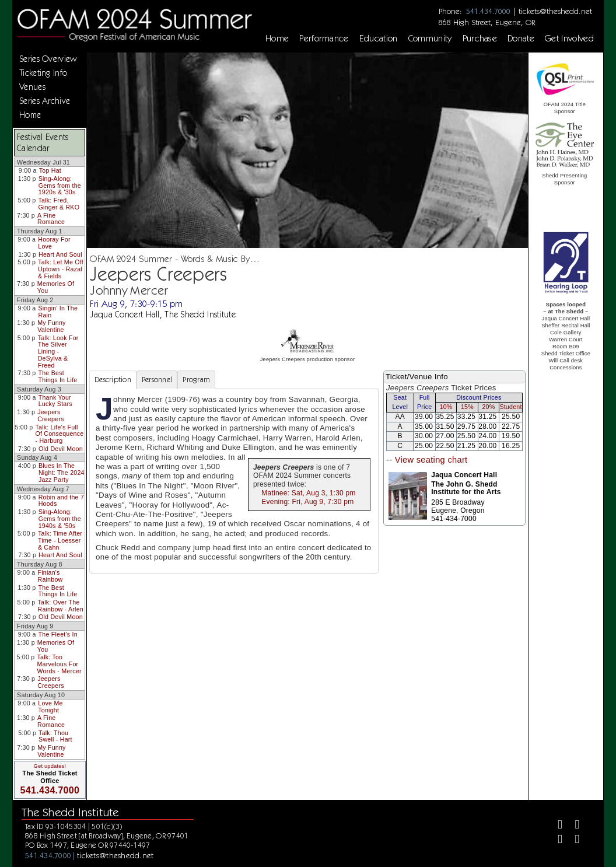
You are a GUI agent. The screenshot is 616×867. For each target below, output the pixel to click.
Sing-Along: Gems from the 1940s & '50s (60, 518)
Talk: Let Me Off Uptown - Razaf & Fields (61, 269)
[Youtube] (573, 840)
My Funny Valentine (52, 326)
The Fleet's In (58, 634)
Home (277, 39)
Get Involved (569, 39)
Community (430, 39)
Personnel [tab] (157, 380)
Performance (324, 39)
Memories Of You (56, 287)
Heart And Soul (60, 254)
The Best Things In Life (58, 376)
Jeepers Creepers (51, 415)
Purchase (480, 39)
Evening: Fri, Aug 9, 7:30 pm (307, 502)
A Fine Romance (51, 219)
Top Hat (50, 170)
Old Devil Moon (61, 449)
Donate (521, 39)
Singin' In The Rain (58, 312)
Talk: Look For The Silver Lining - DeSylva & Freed (58, 352)
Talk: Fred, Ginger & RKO (59, 204)
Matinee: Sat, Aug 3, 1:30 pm (308, 493)
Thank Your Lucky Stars (55, 401)
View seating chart (431, 460)
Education (379, 39)
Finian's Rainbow (50, 576)
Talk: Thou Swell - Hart (55, 736)
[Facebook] (555, 826)
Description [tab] (113, 380)
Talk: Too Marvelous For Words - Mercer (59, 664)
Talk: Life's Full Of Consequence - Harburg (59, 434)
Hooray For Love (54, 243)
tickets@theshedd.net (555, 11)
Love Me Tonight (50, 707)
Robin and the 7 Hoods (61, 501)
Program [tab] (196, 380)
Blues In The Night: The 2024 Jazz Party (62, 472)
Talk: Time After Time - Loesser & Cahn (60, 540)
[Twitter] (573, 826)
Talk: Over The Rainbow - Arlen (60, 606)
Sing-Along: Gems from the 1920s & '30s (60, 185)
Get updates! (50, 766)
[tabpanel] (234, 481)
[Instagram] (555, 840)
